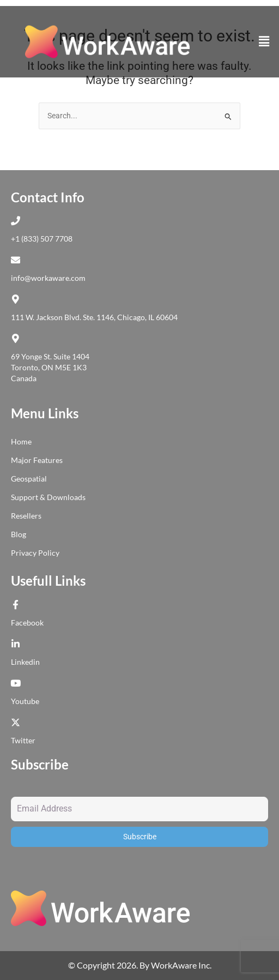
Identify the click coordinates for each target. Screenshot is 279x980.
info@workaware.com (48, 278)
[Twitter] (18, 722)
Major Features (37, 460)
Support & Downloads (48, 497)
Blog (19, 534)
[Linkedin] (18, 644)
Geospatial (29, 479)
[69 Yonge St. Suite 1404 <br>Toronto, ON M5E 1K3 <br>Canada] (18, 338)
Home (21, 441)
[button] (264, 41)
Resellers (26, 516)
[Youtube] (18, 683)
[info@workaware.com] (18, 260)
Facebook (27, 623)
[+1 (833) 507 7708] (18, 221)
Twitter (23, 740)
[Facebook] (18, 605)
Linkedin (25, 662)
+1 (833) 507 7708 (42, 239)
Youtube (25, 701)
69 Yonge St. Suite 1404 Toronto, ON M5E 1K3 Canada (50, 367)
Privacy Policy (35, 553)
